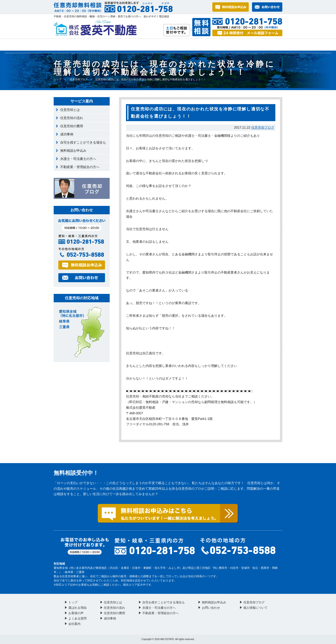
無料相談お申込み (73, 151)
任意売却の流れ (72, 118)
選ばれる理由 (91, 45)
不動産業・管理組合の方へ (80, 167)
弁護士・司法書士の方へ (78, 159)
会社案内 (263, 45)
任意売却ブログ (79, 79)
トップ (61, 45)
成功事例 (67, 134)
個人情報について (255, 608)
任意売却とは (70, 110)
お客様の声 (134, 45)
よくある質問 (177, 45)
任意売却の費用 (72, 126)
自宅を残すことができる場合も (83, 142)
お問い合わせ (222, 45)
